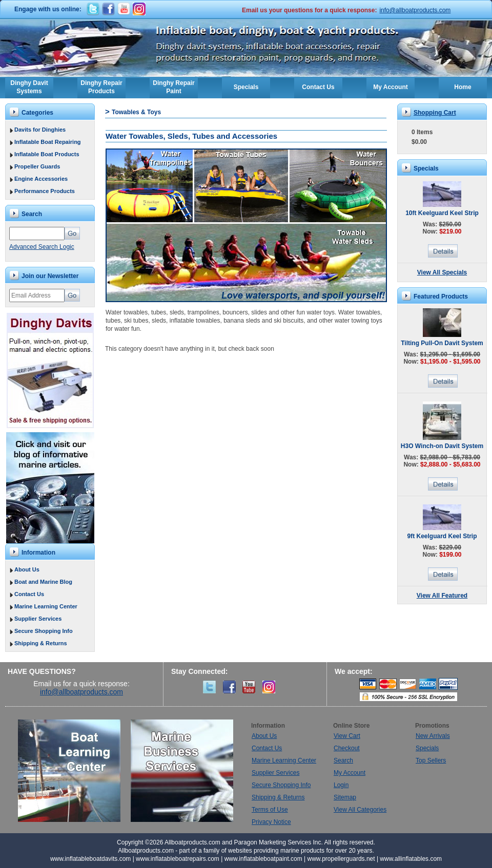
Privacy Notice (271, 822)
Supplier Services (38, 619)
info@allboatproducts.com (415, 10)
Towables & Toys (136, 112)
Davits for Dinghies (40, 130)
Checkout (347, 748)
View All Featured (442, 596)
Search (343, 760)
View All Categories (360, 810)
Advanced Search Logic (42, 247)
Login (341, 785)
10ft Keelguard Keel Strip (442, 213)
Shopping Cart (435, 113)
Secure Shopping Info (44, 631)
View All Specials (442, 272)
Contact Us (318, 87)
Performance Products (45, 191)
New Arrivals (433, 736)
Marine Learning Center (46, 606)
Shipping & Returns (41, 643)
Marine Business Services (182, 771)
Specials (246, 87)
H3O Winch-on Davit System (442, 446)
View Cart (347, 736)
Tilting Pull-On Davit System (442, 343)
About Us (27, 569)
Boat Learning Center (74, 771)
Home (463, 87)
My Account (391, 87)
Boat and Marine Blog (43, 582)
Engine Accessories (41, 179)
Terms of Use (270, 810)
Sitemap (345, 797)
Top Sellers (431, 760)
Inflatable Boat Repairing (48, 142)
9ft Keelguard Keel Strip (442, 536)
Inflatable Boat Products (47, 154)
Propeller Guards (37, 166)
